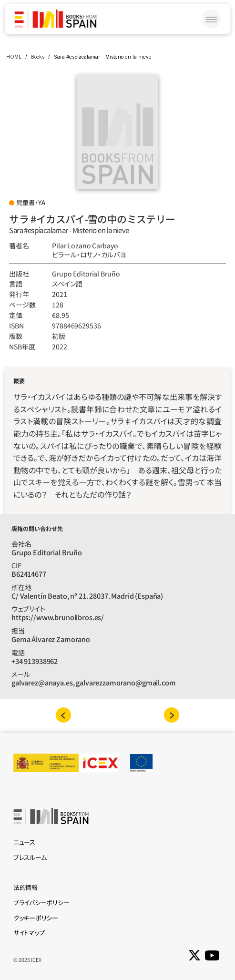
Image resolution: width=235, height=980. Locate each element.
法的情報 (26, 887)
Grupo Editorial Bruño (86, 274)
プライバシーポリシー (41, 903)
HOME (14, 57)
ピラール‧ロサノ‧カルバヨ (89, 255)
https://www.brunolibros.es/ (58, 617)
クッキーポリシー (36, 918)
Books (38, 57)
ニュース (24, 842)
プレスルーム (30, 857)
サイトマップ (29, 933)
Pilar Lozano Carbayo (85, 245)
